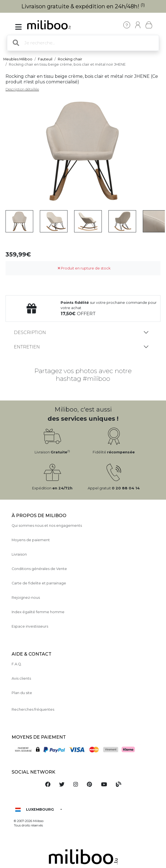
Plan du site (22, 693)
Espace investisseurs (30, 626)
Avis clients (21, 678)
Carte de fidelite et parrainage (39, 583)
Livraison (19, 554)
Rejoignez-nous (26, 598)
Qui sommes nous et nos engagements (47, 526)
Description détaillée (22, 89)
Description (30, 332)
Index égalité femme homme (38, 612)
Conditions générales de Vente (39, 569)
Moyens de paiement (31, 540)
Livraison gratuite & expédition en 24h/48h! (83, 6)
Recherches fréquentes (33, 709)
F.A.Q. (17, 664)
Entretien (27, 347)
